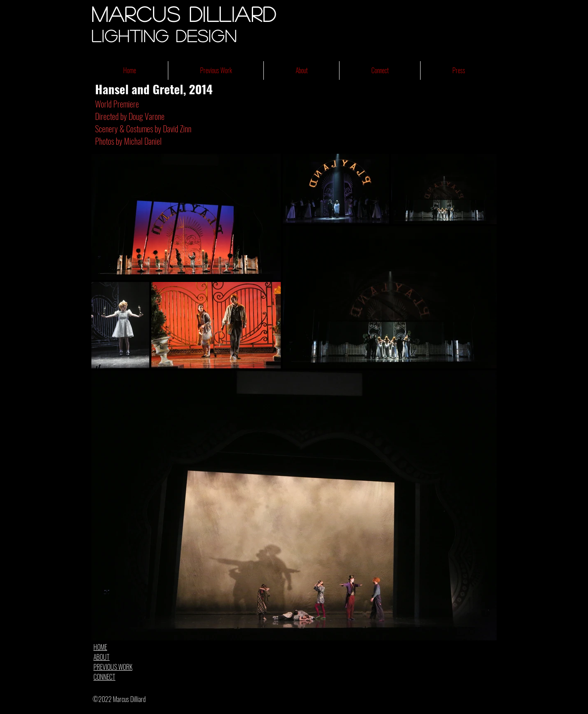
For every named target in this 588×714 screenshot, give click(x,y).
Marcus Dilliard (184, 14)
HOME (100, 647)
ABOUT (102, 657)
